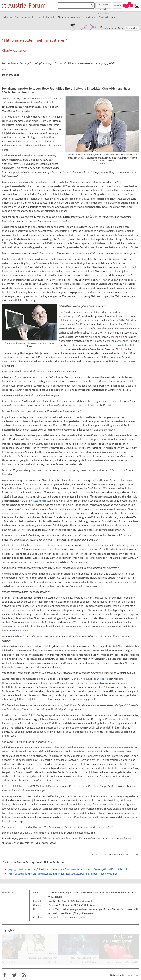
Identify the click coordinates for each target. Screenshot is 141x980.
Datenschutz (117, 975)
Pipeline (134, 614)
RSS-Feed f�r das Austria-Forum (24, 975)
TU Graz (131, 5)
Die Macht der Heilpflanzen (121, 962)
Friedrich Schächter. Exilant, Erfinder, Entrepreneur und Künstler (42, 958)
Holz (126, 460)
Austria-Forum (27, 5)
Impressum (133, 975)
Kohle (125, 345)
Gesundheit (39, 501)
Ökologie (25, 582)
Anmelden (132, 28)
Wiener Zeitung (20, 63)
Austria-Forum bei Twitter (14, 975)
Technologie (100, 679)
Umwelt (17, 630)
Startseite (5, 6)
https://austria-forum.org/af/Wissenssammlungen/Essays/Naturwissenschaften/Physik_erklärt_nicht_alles (69, 869)
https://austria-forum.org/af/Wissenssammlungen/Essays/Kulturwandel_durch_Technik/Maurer (62, 874)
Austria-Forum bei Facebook (5, 975)
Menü (117, 5)
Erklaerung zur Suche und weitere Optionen (103, 6)
